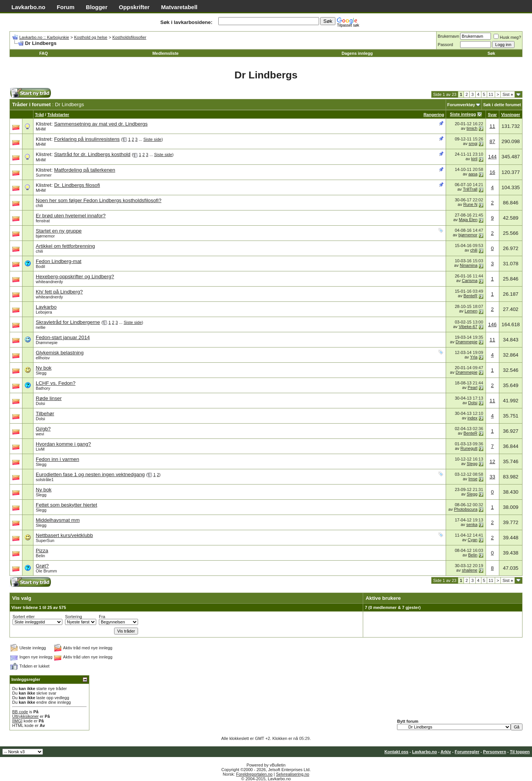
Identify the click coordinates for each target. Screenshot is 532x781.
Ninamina (468, 265)
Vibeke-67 (468, 327)
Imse (473, 479)
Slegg (41, 373)
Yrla (474, 357)
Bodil (40, 266)
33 (492, 477)
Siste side (152, 139)
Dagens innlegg (357, 53)
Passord (445, 45)
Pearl (473, 387)
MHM (41, 129)
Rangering (434, 115)
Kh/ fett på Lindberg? (59, 292)
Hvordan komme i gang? (63, 444)
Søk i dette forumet (502, 105)
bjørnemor (45, 236)
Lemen (471, 311)
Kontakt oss (396, 752)
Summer (44, 175)
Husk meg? (507, 37)
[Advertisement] (167, 95)
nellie (41, 327)
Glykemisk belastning (60, 353)
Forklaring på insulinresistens (87, 139)
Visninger (511, 115)
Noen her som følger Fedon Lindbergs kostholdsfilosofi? (98, 200)
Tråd (39, 115)
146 (492, 324)
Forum (66, 7)
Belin (40, 556)
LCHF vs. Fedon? (56, 383)
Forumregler (467, 752)
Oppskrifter (134, 7)
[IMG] (17, 721)
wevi (40, 434)
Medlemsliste (166, 53)
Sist (508, 94)
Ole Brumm (46, 571)
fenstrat (43, 221)
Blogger (97, 7)
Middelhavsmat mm (58, 520)
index (472, 418)
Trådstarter (58, 115)
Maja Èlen (468, 220)
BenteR (471, 296)
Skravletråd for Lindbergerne (68, 322)
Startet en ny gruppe (59, 231)
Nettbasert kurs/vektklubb (64, 535)
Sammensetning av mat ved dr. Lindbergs (101, 124)
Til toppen (520, 752)
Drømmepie (47, 343)
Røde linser (49, 398)
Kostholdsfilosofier (129, 37)
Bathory (43, 388)
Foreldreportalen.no (254, 774)
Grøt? (42, 566)
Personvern (495, 752)
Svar (492, 115)
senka (472, 524)
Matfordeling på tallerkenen (85, 170)
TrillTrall (470, 189)
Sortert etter (24, 617)
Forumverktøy (461, 105)
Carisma (470, 281)
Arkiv (446, 752)
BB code (20, 712)
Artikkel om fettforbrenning (65, 246)
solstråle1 (45, 480)
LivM (40, 449)
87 (492, 141)
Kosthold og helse (91, 37)
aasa (473, 174)
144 (492, 157)
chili (39, 206)
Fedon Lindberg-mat (59, 261)
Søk (491, 53)
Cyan (473, 540)
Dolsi (40, 403)
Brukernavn (448, 36)
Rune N (470, 204)
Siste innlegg (463, 114)
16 (492, 172)
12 (492, 461)
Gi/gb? (43, 429)
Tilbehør (45, 414)
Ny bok (44, 368)
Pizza (42, 551)
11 (491, 94)
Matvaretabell (179, 7)
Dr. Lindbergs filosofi (77, 185)
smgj (473, 143)
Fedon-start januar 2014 (63, 337)
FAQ (44, 53)
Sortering (74, 617)
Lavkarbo (46, 307)
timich (472, 128)
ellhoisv (43, 358)
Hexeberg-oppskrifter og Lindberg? (75, 277)
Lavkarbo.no (28, 7)
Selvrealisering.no (293, 774)
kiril (474, 159)
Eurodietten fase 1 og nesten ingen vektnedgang (90, 474)
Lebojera (44, 312)
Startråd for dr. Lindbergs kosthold (92, 154)
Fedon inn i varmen (57, 459)
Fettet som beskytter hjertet (66, 505)
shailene (470, 570)
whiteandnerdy (49, 282)
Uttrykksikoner (25, 716)
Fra (102, 617)
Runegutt (469, 448)
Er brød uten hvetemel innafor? (71, 216)
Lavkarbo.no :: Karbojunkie (44, 37)
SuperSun (45, 540)
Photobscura (466, 509)
